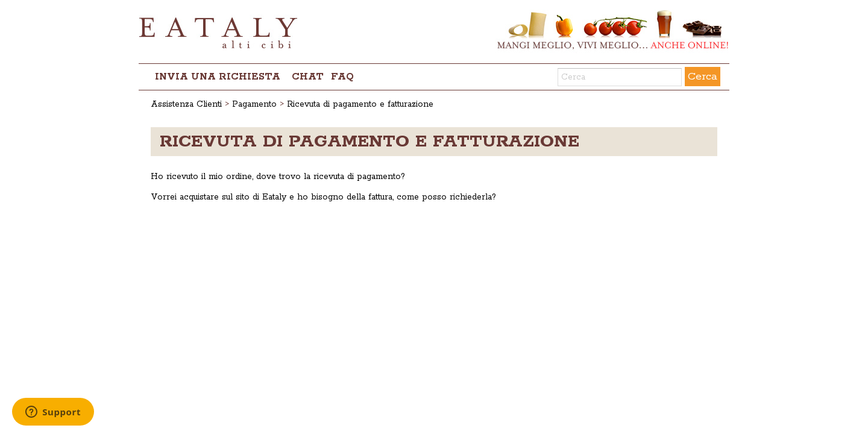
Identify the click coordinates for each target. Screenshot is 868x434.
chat (308, 77)
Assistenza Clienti (186, 104)
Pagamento (254, 104)
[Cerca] (620, 77)
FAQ (342, 77)
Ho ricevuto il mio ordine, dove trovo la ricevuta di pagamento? (278, 177)
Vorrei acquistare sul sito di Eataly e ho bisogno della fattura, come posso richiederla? (323, 197)
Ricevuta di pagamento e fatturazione (360, 104)
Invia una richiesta (218, 77)
